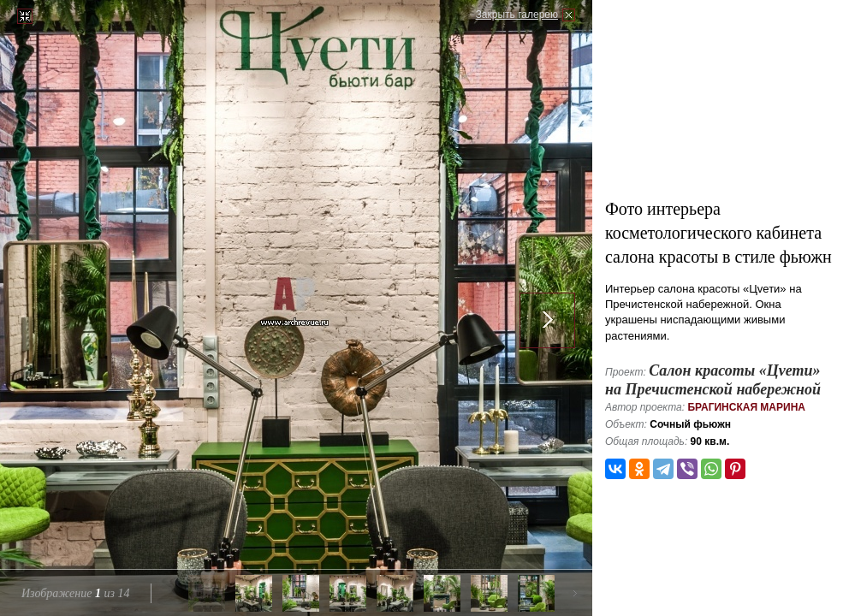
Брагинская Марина (746, 407)
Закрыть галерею (517, 15)
